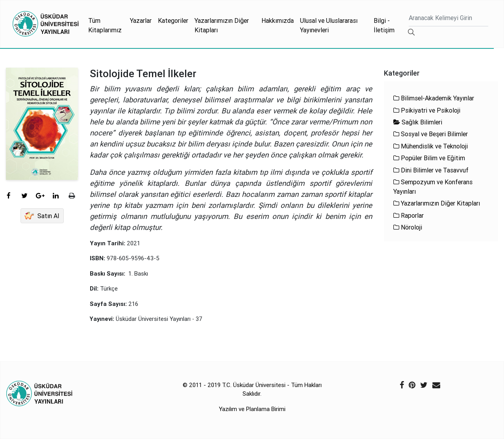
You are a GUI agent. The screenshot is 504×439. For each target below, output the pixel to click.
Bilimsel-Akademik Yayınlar (434, 98)
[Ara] (448, 19)
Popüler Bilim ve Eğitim (429, 158)
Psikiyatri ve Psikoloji (427, 110)
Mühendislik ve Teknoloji (431, 146)
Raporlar (409, 215)
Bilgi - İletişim (384, 25)
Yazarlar (141, 20)
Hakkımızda (278, 20)
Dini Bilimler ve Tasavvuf (431, 170)
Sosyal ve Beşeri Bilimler (431, 134)
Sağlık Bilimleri (418, 122)
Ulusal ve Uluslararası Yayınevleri (329, 25)
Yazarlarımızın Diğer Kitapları (222, 25)
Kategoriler (173, 20)
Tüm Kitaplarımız (105, 25)
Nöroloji (408, 227)
